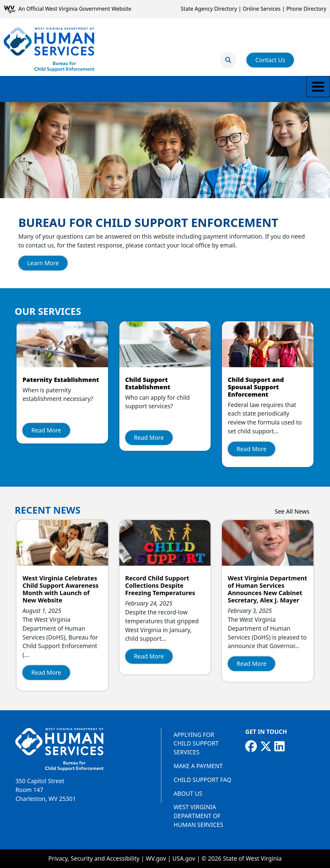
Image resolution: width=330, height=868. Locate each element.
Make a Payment (29, 89)
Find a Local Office (280, 89)
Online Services (262, 9)
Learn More (43, 263)
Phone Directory (306, 9)
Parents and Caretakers (97, 89)
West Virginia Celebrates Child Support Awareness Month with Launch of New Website (60, 589)
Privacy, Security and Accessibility (94, 858)
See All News (292, 511)
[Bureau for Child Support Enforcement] (49, 50)
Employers (227, 89)
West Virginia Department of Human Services (198, 816)
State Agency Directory (209, 9)
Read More (46, 430)
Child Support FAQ (202, 780)
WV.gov (156, 858)
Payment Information (171, 89)
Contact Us (270, 56)
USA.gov (184, 858)
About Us (188, 793)
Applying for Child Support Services (196, 743)
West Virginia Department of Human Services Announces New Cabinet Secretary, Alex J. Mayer (267, 589)
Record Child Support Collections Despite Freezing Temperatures (160, 585)
